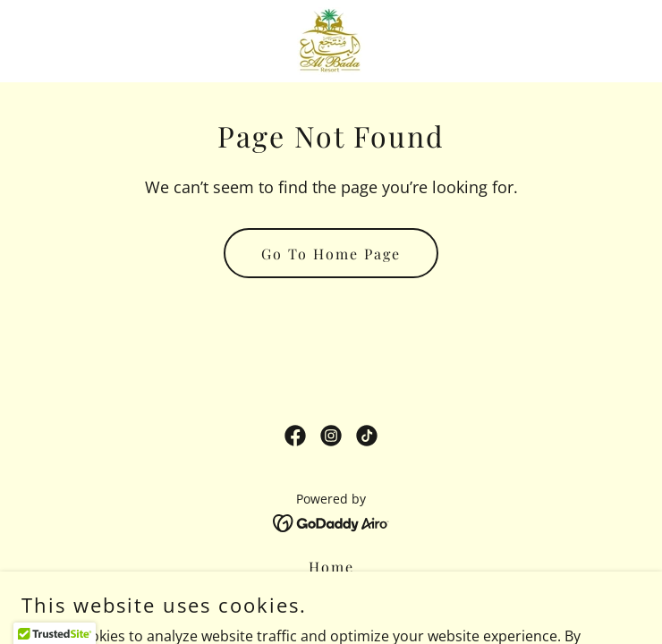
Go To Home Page (331, 254)
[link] (331, 41)
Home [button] (331, 567)
